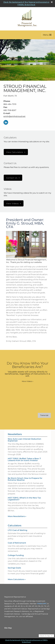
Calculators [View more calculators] (15, 525)
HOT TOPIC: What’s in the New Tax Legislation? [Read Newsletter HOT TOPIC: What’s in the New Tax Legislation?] (24, 499)
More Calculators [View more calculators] (17, 579)
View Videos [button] (12, 204)
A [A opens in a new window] (42, 604)
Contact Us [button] (12, 178)
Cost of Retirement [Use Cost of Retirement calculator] (17, 543)
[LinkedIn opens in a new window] (6, 123)
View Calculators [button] (15, 152)
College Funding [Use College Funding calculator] (16, 555)
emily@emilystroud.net (14, 116)
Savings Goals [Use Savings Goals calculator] (14, 568)
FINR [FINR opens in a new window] (39, 604)
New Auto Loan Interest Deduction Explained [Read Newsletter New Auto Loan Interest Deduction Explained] (24, 440)
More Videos (28, 381)
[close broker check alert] (52, 2)
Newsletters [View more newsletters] (15, 434)
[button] (47, 35)
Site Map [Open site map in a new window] (8, 628)
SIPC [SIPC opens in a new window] (45, 604)
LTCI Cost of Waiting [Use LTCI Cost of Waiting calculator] (17, 530)
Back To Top (46, 636)
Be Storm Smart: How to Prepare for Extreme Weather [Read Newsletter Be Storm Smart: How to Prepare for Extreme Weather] (25, 479)
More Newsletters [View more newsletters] (17, 516)
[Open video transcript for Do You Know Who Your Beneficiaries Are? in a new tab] (44, 415)
